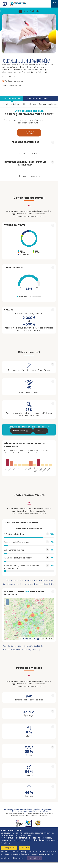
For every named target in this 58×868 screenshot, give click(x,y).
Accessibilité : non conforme (38, 811)
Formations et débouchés (37, 99)
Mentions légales (47, 809)
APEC (38, 431)
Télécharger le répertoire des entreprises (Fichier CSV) (30, 580)
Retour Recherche (32, 11)
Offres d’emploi (30, 104)
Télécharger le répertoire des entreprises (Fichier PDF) (30, 584)
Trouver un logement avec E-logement (20, 650)
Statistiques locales (12, 99)
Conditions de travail (12, 104)
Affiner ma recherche (29, 133)
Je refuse (25, 848)
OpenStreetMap (29, 638)
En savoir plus (35, 858)
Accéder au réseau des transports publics (22, 646)
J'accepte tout (9, 848)
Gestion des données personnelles (27, 809)
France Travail (19, 431)
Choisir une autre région (18, 811)
